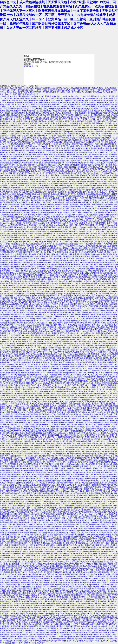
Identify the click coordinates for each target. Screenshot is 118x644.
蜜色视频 (19, 414)
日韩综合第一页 (97, 321)
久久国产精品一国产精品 (83, 541)
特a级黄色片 (29, 362)
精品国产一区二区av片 (88, 192)
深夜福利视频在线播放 (62, 391)
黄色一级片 (13, 333)
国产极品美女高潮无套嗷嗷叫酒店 (44, 416)
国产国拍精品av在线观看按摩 (10, 231)
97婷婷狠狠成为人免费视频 (31, 624)
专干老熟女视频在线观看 (62, 277)
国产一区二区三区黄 (96, 150)
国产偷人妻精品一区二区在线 (54, 335)
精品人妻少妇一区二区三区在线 (88, 614)
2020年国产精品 (112, 618)
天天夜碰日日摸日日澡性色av (91, 356)
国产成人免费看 (44, 531)
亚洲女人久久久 (55, 113)
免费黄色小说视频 (55, 256)
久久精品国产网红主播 (49, 558)
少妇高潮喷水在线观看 (48, 568)
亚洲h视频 (37, 273)
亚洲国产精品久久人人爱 (80, 294)
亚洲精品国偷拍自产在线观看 (47, 198)
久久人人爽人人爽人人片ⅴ (21, 105)
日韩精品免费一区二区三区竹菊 (72, 423)
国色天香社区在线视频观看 (26, 204)
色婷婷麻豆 (16, 215)
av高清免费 (38, 362)
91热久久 (33, 398)
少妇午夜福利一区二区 (92, 144)
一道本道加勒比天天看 (74, 612)
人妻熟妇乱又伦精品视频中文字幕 (88, 641)
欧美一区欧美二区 (45, 375)
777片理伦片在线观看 (21, 296)
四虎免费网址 (28, 132)
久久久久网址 (22, 612)
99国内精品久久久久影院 (65, 225)
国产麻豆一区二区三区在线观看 (56, 244)
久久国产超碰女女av (14, 260)
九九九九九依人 (103, 171)
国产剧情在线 (81, 231)
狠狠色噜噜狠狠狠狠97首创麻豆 (34, 279)
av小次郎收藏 (86, 504)
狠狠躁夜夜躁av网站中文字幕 (84, 219)
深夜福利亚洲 (57, 263)
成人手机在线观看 (33, 551)
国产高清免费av (11, 283)
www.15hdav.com (45, 371)
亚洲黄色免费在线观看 (105, 551)
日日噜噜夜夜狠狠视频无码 (12, 244)
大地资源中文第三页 (55, 248)
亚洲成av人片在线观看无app (44, 608)
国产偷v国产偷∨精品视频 (11, 537)
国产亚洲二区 (55, 635)
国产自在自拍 (32, 612)
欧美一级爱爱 (67, 420)
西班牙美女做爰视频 (50, 123)
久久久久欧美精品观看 (102, 558)
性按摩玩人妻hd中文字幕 (51, 583)
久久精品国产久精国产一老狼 (93, 578)
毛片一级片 (82, 287)
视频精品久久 (47, 260)
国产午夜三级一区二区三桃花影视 (28, 350)
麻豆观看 (18, 404)
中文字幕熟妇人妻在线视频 (63, 310)
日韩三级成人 (91, 574)
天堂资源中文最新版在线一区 (67, 136)
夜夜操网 (104, 221)
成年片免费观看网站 (76, 186)
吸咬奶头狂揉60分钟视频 (86, 148)
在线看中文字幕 (69, 339)
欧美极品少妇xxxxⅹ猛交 (45, 277)
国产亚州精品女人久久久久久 (28, 514)
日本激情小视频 (91, 310)
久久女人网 (108, 244)
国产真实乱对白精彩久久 (38, 475)
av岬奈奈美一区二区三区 (55, 506)
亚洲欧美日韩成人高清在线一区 (62, 117)
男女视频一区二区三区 (38, 373)
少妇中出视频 (107, 265)
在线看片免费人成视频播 (49, 134)
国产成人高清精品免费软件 (60, 341)
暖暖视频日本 (76, 431)
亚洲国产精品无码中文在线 (14, 497)
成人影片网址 (7, 242)
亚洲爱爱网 (4, 466)
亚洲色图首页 (43, 184)
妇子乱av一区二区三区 (80, 198)
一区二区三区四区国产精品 (68, 400)
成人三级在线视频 (106, 273)
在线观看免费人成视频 (32, 441)
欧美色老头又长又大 (32, 468)
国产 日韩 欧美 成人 (79, 306)
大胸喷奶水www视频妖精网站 (75, 506)
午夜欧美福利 (64, 637)
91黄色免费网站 (54, 105)
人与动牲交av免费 (102, 219)
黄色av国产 (37, 497)
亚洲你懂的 (44, 404)
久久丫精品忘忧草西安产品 (14, 200)
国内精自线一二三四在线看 (26, 198)
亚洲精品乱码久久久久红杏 (62, 495)
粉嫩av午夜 (91, 410)
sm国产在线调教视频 (97, 624)
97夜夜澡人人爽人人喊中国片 (39, 402)
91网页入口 (97, 514)
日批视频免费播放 (9, 414)
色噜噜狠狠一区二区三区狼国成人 (53, 580)
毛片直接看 (97, 541)
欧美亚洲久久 (67, 298)
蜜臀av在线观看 (57, 514)
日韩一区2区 (38, 233)
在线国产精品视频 (95, 487)
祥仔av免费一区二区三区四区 (22, 177)
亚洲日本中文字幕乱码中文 (82, 443)
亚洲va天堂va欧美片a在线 (101, 341)
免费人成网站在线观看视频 (27, 194)
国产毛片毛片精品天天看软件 (59, 308)
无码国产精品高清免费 (91, 495)
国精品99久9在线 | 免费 (39, 105)
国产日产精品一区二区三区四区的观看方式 (44, 466)
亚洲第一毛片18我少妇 (71, 227)
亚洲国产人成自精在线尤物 (12, 119)
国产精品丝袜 (14, 489)
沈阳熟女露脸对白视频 (53, 481)
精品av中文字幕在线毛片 (49, 637)
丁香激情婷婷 (58, 260)
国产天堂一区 (84, 447)
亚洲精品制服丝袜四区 (62, 383)
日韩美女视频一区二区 (67, 543)
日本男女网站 (106, 514)
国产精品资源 (70, 608)
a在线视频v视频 (51, 599)
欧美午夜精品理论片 (52, 221)
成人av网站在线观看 (80, 420)
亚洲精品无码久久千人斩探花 (107, 296)
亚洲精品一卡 (87, 466)
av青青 (11, 306)
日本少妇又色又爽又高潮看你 (41, 96)
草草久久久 (103, 495)
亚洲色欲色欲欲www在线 (46, 154)
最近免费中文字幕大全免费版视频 (72, 366)
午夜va (11, 610)
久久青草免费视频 (72, 580)
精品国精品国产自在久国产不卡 (45, 487)
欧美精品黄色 (96, 238)
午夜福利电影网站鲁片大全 (93, 437)
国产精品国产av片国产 (68, 427)
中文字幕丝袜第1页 (45, 595)
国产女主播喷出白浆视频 (97, 420)
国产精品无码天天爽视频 (12, 369)
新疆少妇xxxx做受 (75, 406)
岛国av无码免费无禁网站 (48, 213)
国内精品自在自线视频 (92, 439)
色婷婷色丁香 (82, 167)
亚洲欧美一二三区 (21, 356)
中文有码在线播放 (57, 578)
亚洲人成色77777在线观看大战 (21, 221)
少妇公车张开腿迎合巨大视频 (96, 583)
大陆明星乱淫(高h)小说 (44, 206)
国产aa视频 (7, 161)
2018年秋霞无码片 (17, 269)
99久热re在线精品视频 (79, 111)
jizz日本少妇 (50, 352)
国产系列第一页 (67, 100)
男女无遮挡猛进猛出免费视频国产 (98, 194)
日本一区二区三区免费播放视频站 (12, 506)
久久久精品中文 (95, 202)
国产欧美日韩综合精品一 (63, 348)
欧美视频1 (87, 408)
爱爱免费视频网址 (43, 635)
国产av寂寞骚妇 (56, 179)
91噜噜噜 (29, 385)
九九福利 (114, 206)
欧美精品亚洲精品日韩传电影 (54, 127)
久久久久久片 (58, 319)
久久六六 (20, 323)
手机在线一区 (81, 599)
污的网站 (16, 258)
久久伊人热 (94, 414)
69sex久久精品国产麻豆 (72, 304)
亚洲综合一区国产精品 (102, 383)
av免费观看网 (72, 433)
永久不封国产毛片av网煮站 (59, 302)
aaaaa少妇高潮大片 (14, 304)
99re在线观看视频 (15, 352)
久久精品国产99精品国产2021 (105, 333)
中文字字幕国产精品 (63, 154)
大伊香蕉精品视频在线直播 (65, 285)
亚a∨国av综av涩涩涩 (28, 258)
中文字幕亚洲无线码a (29, 290)
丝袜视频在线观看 (9, 502)
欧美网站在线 (58, 439)
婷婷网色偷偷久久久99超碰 (105, 402)
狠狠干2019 (19, 441)
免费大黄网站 (79, 233)
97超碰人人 (34, 148)
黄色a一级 (67, 111)
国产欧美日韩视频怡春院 (11, 267)
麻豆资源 (111, 610)
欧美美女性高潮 (87, 302)
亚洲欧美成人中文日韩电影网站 (48, 616)
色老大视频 (46, 526)
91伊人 (5, 510)
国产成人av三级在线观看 (38, 165)
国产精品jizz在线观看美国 (100, 337)
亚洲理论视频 (38, 163)
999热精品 (15, 460)
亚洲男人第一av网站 (46, 408)
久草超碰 (10, 132)
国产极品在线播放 (15, 479)
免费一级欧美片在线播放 (45, 605)
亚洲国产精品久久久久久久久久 (82, 383)
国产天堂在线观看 (55, 504)
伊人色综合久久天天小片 (30, 213)
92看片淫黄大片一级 (107, 614)
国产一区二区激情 (9, 198)
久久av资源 (54, 499)
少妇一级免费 (84, 150)
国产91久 (87, 277)
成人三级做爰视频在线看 (55, 364)
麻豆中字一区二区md (72, 317)
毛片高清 (52, 404)
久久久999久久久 (10, 423)
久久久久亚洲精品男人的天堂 (25, 587)
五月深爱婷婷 (51, 152)
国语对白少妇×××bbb (84, 514)
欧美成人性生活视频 (10, 526)
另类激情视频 (68, 188)
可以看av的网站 (98, 510)
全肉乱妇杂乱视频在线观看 (42, 610)
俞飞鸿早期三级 (68, 362)
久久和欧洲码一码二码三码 (32, 260)
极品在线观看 (86, 441)
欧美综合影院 (53, 379)
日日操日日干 (30, 508)
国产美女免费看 (60, 146)
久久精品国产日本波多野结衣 (27, 312)
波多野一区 (23, 402)
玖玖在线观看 (69, 535)
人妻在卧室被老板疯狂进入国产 (79, 215)
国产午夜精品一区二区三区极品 (91, 125)
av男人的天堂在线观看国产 (39, 125)
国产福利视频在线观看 (46, 612)
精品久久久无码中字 (84, 371)
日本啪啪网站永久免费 (40, 265)
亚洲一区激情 (77, 495)
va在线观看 (43, 148)
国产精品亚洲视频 (103, 175)
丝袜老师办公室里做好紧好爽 (92, 169)
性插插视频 (65, 603)
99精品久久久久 (13, 402)
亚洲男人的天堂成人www (95, 231)
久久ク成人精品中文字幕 (13, 429)
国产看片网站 (86, 431)
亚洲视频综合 (14, 371)
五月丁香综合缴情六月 (85, 433)
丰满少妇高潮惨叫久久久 (39, 308)
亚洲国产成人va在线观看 (59, 632)
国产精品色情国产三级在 (50, 539)
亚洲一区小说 (96, 371)
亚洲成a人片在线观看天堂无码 (24, 605)
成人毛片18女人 (14, 100)
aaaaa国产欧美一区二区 (71, 279)
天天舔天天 (82, 290)
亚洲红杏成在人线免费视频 (83, 298)
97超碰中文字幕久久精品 (103, 146)
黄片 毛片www (20, 181)
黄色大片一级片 (39, 364)
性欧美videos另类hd (68, 635)
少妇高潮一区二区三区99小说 (98, 400)
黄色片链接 (58, 227)
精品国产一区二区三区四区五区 (86, 425)
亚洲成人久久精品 (68, 369)
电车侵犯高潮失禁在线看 (80, 618)
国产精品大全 (39, 437)
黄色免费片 (66, 256)
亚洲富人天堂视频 (97, 314)
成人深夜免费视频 (44, 452)
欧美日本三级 (12, 236)
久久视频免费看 (6, 142)
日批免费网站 (96, 204)
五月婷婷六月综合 (69, 208)
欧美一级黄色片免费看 (87, 123)
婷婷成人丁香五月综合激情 (78, 526)
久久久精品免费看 (29, 431)
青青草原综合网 (94, 242)
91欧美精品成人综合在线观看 (21, 601)
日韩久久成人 (68, 275)
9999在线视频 (88, 572)
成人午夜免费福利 (28, 618)
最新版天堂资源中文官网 (70, 396)
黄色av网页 (41, 520)
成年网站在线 (84, 483)
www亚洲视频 (55, 331)
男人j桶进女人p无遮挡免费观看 (76, 132)
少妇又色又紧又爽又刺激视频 (85, 560)
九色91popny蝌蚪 (59, 138)
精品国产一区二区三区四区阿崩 (104, 443)
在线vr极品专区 (70, 614)
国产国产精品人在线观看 (76, 296)
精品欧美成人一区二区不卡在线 (52, 304)
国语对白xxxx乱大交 (40, 223)
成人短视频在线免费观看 (26, 250)
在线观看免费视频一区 (76, 181)
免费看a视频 (8, 504)
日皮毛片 (3, 439)
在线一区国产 (10, 585)
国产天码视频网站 (42, 113)
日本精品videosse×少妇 (21, 406)
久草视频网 (85, 624)
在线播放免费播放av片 (44, 236)
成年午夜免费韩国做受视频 (52, 420)
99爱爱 (113, 227)
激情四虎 (3, 260)
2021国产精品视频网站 (101, 358)
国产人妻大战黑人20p (29, 146)
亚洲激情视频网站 (109, 236)
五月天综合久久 (94, 416)
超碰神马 (25, 341)
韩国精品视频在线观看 (26, 396)
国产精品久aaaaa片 (41, 562)
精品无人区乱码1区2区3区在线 (84, 435)
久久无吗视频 (56, 100)
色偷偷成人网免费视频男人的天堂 (104, 140)
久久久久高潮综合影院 (63, 556)
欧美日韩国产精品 (26, 447)
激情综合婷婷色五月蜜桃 (62, 312)
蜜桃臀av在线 (90, 181)
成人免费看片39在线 (96, 477)
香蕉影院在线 (30, 113)
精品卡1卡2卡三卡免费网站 (105, 560)
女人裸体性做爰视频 (16, 398)
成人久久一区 (54, 406)
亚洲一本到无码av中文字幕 (82, 456)
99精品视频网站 (93, 271)
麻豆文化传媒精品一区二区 (104, 626)
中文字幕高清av (72, 287)
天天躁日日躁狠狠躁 (7, 620)
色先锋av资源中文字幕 (46, 146)
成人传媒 (51, 556)
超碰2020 (55, 435)
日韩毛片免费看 (26, 389)
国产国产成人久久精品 (108, 635)
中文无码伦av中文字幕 (11, 229)
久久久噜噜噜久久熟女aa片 (85, 269)
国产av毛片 (93, 107)
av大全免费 (61, 416)
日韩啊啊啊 (94, 184)
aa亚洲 (72, 350)
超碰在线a (85, 202)
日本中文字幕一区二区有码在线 (49, 460)
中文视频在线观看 (46, 287)
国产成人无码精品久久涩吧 (32, 639)
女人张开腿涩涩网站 (72, 192)
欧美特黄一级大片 (28, 443)
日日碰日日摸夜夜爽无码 (54, 323)
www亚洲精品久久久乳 (63, 292)
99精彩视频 (66, 294)
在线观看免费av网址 (13, 115)
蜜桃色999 (64, 107)
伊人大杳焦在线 (74, 558)
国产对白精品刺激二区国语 (84, 576)
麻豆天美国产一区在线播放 (56, 462)
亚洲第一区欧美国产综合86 (55, 520)
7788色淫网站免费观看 (102, 302)
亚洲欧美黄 (46, 254)
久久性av (79, 369)
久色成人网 (94, 294)
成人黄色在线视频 (55, 356)
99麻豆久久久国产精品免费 (10, 154)
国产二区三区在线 (10, 514)
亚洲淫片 (37, 591)
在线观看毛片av (79, 98)
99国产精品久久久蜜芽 (106, 213)
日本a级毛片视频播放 (99, 504)
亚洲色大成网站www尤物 (65, 491)
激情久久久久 (34, 150)
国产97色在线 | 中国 (97, 447)
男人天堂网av (5, 213)
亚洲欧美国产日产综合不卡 (96, 391)
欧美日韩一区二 (19, 298)
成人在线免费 (59, 493)
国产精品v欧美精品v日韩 (41, 472)
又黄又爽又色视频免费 (73, 140)
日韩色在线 (91, 593)
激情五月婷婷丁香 (67, 425)
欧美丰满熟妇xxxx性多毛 (75, 138)
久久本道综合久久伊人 (63, 562)
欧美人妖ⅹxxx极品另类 (98, 159)
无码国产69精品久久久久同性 (67, 252)
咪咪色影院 (43, 379)
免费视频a (48, 263)
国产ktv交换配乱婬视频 (28, 154)
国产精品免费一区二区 (70, 481)
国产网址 (105, 612)
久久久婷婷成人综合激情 (67, 601)
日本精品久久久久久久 (44, 618)
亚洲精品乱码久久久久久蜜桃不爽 (105, 157)
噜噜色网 (38, 526)
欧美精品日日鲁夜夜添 (65, 360)
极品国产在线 (24, 150)
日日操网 (31, 175)
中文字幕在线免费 (24, 169)
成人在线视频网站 (101, 240)
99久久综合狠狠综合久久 (55, 445)
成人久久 (80, 344)
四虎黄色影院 (84, 414)
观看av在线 (100, 123)
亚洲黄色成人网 (14, 447)
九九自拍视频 (83, 217)
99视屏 (76, 333)
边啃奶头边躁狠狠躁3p (33, 502)
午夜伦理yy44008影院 (74, 605)
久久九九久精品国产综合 (83, 179)
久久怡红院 (100, 119)
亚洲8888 (112, 173)
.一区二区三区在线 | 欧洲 (69, 290)
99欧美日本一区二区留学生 (12, 639)
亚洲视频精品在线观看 (30, 541)
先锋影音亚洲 (63, 186)
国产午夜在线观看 (15, 410)
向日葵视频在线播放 (60, 181)
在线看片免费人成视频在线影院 (34, 429)
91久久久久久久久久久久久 (40, 117)
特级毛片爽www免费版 (16, 468)
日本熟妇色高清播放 (82, 475)
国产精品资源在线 (111, 105)
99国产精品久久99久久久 (97, 323)
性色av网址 (96, 441)
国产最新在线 (95, 200)
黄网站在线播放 (13, 150)
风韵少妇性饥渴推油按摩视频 (61, 443)
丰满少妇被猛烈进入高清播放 (56, 630)
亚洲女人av (60, 196)
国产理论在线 (103, 414)
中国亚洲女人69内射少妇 (105, 537)
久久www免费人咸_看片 (59, 418)
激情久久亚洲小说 (74, 325)
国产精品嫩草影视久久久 (30, 231)
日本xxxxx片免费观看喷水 (43, 512)
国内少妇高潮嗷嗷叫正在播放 (99, 188)
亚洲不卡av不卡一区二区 (33, 144)
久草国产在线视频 (9, 171)
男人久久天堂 (35, 134)
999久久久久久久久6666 (100, 431)
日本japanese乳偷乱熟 (88, 227)
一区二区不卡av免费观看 (77, 229)
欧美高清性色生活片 (7, 570)
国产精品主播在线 (102, 464)
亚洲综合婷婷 (10, 377)
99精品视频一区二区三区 (11, 331)
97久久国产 (4, 398)
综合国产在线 (98, 298)
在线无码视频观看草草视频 (29, 445)
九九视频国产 (86, 238)
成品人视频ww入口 (29, 616)
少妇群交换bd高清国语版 (84, 115)
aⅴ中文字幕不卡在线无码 (53, 121)
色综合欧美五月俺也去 (42, 578)
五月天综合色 (57, 208)
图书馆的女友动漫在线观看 (10, 425)
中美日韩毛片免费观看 (22, 117)
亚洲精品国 (101, 217)
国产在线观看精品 (17, 543)
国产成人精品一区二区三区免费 (29, 558)
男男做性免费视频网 (55, 564)
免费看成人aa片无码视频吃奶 (47, 458)
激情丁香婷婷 (16, 391)
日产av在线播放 (72, 123)
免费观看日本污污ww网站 (49, 231)
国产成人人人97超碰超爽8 (9, 134)
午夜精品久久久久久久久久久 (39, 566)
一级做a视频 (30, 246)
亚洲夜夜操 (78, 360)
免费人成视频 (95, 595)
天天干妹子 (89, 146)
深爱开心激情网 (103, 566)
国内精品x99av (11, 250)
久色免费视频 (35, 406)
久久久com (13, 518)
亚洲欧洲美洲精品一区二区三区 (55, 433)
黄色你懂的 (6, 202)
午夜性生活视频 (87, 127)
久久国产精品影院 (93, 229)
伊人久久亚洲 (47, 639)
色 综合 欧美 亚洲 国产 (96, 111)
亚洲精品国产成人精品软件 (69, 549)
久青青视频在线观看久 (54, 381)
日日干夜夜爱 (92, 290)
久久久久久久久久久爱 (53, 271)
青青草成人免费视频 (42, 396)
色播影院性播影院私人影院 (85, 327)
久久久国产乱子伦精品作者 (12, 192)
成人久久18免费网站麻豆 (42, 385)
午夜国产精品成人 (94, 628)
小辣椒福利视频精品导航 (43, 529)
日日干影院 (43, 248)
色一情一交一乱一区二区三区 (41, 173)
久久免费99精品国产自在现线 (52, 622)
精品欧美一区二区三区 (99, 499)
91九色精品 (40, 204)
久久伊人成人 (90, 296)
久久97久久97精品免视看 (105, 450)
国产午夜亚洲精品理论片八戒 (81, 341)
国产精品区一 (6, 159)
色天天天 (14, 495)
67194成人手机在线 (82, 522)
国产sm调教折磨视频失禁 (18, 175)
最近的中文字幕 (75, 302)
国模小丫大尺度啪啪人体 (91, 248)
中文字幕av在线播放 (98, 539)
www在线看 (68, 364)
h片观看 (100, 352)
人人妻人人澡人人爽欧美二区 (97, 260)
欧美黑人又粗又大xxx (45, 439)
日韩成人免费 (79, 362)
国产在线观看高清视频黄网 (89, 549)
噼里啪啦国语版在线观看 (98, 493)
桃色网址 (52, 470)
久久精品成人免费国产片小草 (75, 410)
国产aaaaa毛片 (19, 227)
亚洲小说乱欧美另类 (83, 109)
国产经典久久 (23, 566)
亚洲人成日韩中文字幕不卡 (55, 576)
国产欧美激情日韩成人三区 (79, 184)
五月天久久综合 (46, 300)
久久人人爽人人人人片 (72, 319)
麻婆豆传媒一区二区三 (77, 265)
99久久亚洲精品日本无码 (18, 123)
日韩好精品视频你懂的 (102, 572)
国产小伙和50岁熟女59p (61, 157)
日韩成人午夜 (36, 167)
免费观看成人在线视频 (29, 450)
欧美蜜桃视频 (32, 553)
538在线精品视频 (30, 225)
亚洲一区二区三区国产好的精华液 (105, 179)
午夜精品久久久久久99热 (31, 304)
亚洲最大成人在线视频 (45, 620)
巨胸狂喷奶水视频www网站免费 (17, 111)
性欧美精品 (16, 549)
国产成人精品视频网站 (30, 244)
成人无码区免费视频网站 (86, 639)
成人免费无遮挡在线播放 (70, 96)
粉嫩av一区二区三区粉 (50, 186)
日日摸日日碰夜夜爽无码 (56, 475)
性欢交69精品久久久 (86, 333)
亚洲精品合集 (10, 277)
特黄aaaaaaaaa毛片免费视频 (45, 614)
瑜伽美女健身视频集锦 (25, 256)
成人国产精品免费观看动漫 (23, 98)
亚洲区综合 (18, 132)
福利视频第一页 (79, 310)
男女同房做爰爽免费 (75, 163)
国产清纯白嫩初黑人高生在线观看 (16, 475)
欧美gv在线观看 (79, 223)
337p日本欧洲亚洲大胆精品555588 (26, 483)
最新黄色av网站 (70, 177)
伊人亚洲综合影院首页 (30, 360)
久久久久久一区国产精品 (50, 549)
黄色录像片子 (41, 152)
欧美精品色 (114, 171)
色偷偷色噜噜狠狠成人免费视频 (76, 165)
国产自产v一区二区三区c (9, 556)
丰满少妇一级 (102, 531)
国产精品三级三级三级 (21, 173)
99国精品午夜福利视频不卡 (52, 570)
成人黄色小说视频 (26, 233)
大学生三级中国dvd (68, 109)
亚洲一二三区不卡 (66, 435)
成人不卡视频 (85, 429)
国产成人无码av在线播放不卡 (18, 339)
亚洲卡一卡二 (81, 331)
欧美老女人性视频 (102, 148)
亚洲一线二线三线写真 (92, 344)
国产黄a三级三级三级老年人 (54, 447)
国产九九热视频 (107, 381)
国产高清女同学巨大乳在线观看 (32, 121)
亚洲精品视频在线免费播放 (26, 252)
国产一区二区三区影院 (8, 464)
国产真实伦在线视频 (28, 206)
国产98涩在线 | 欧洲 (75, 437)
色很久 (8, 470)
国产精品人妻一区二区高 (26, 283)
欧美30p (31, 437)
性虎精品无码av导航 (66, 468)
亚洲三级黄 (62, 123)
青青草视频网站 (81, 121)
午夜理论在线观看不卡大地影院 (74, 260)
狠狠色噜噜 (70, 576)
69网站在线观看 (93, 587)
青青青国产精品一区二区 (23, 300)
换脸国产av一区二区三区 (24, 456)
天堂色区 (109, 389)
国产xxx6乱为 (13, 510)
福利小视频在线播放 (76, 632)
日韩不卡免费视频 (97, 304)
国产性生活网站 (96, 117)
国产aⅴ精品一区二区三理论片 (102, 325)
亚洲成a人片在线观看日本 (45, 431)
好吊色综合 (96, 308)
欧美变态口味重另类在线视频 (60, 389)
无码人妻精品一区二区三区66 (36, 321)
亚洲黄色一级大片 (90, 591)
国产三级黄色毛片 (95, 470)
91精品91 (24, 215)
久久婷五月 (28, 497)
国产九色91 (111, 377)
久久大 (8, 184)
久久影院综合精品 (106, 506)
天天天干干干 (39, 130)
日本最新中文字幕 (51, 400)
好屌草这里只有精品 (80, 524)
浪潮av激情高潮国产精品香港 (54, 192)
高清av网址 (97, 620)
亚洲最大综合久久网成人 (59, 393)
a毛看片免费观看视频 (12, 217)
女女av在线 (27, 630)
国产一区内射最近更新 (32, 543)
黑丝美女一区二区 (22, 377)
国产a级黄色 (9, 574)
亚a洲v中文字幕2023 (57, 591)
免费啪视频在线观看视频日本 (57, 190)
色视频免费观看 (99, 127)
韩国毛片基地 (74, 211)
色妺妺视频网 (77, 620)
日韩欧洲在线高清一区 (25, 578)
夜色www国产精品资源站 (93, 186)
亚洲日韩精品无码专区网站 (80, 595)
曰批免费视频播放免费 (89, 319)
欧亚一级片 (30, 317)
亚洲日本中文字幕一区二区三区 (54, 327)
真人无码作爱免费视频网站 (46, 545)
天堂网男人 (50, 240)
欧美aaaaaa (109, 225)
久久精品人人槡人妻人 (8, 107)
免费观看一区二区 (90, 206)
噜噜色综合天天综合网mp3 (67, 551)
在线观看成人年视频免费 (30, 369)
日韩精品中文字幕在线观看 (18, 466)
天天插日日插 (80, 339)
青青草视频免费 (17, 161)
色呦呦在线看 (39, 238)
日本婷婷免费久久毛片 (96, 167)
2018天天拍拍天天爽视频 (56, 597)
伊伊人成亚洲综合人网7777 (30, 217)
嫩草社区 (112, 271)
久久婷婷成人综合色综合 (33, 200)
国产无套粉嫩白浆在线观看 (12, 641)
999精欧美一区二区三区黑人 (40, 427)
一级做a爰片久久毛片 (28, 138)
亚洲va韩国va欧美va (25, 593)
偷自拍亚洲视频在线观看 (16, 321)
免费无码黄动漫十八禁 (8, 408)
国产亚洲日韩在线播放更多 (43, 522)
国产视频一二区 (85, 597)
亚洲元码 (30, 306)
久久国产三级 (111, 391)
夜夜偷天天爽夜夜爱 (22, 211)
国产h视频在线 (26, 472)
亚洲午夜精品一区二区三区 (82, 472)
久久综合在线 (80, 635)
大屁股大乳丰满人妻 (33, 298)
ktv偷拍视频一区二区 (66, 379)
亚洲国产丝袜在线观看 (93, 138)
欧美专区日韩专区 (70, 610)
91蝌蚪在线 (111, 134)
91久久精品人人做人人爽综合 (14, 385)
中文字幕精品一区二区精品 (42, 603)
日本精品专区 (90, 464)
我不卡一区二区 (15, 624)
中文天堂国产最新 (52, 429)
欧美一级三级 (28, 103)
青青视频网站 (87, 620)
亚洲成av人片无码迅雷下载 (96, 599)
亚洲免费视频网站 (9, 314)
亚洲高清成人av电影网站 (14, 103)
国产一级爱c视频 (75, 518)
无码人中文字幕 (36, 420)
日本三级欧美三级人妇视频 (72, 377)
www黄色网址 (81, 177)
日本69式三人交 (84, 499)
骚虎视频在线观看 (91, 283)
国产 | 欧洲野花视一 (33, 181)
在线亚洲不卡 (10, 458)
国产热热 (32, 215)
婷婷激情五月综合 (20, 603)
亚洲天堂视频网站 (38, 630)
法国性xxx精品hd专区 (22, 109)
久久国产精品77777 (35, 123)
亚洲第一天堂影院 (17, 179)
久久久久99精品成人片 (48, 346)
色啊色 (76, 275)
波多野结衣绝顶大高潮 (61, 350)
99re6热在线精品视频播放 (69, 125)
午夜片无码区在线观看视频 (103, 360)
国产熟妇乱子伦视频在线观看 (54, 479)
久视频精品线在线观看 (50, 502)
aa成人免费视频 (39, 481)
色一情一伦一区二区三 (97, 300)
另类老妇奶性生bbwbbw (91, 605)
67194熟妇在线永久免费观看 (69, 337)
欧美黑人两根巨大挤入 (74, 512)
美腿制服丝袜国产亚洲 (54, 524)
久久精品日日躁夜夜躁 (106, 601)
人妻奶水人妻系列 (73, 354)
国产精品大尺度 (36, 109)
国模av (55, 441)
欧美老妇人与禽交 (26, 481)
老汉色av (40, 138)
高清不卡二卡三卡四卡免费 (52, 362)
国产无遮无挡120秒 (54, 641)
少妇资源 (27, 387)
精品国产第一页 (13, 583)
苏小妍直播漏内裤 (10, 572)
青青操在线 (94, 348)
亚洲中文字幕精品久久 (47, 541)
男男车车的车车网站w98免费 (52, 454)
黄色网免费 (28, 493)
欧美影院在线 (88, 254)
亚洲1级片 (72, 371)
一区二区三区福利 (22, 165)
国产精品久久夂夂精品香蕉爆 (51, 298)
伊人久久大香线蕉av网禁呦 (44, 383)
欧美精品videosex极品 (108, 229)
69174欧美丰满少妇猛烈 (53, 294)
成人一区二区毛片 (107, 628)
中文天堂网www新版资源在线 (22, 393)
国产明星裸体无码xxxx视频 (46, 516)
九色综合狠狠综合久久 (103, 269)
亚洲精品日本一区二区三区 (94, 225)
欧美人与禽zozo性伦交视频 (85, 450)
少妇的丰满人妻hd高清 (37, 381)
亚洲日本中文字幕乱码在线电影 (56, 204)
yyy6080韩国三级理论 (86, 460)
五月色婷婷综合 (69, 300)
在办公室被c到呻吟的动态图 (59, 184)
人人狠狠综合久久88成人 (84, 373)
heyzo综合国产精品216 (71, 622)
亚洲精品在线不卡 (92, 98)
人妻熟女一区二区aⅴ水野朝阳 (51, 369)
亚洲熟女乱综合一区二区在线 (56, 296)
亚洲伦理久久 (39, 456)
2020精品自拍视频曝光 (92, 423)
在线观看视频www (49, 196)
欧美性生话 (89, 556)
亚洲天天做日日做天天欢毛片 (19, 148)
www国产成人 (102, 516)
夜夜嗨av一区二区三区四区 (10, 206)
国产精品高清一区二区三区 (78, 107)
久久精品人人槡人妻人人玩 (79, 533)
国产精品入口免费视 (60, 206)
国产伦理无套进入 (85, 404)
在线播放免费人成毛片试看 (84, 570)
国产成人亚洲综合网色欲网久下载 (78, 130)
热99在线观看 (28, 591)
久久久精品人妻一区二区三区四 (88, 427)
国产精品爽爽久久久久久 (42, 333)
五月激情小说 (106, 281)
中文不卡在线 (73, 483)
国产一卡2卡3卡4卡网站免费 (82, 312)
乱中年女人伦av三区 (41, 256)
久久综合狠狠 (57, 267)
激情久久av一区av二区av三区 (44, 589)
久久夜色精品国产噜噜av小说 (88, 263)
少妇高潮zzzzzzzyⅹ (52, 238)
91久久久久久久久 (17, 362)
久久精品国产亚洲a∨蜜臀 (11, 146)
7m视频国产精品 (42, 470)
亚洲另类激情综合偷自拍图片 (79, 314)
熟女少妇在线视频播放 (32, 622)
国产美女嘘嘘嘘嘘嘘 (33, 539)
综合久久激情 (26, 219)
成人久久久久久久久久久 (78, 628)
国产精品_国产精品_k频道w (68, 281)
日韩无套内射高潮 (83, 489)
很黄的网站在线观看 (16, 144)
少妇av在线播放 (68, 179)
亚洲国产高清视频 (55, 377)
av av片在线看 (12, 614)
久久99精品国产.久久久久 (32, 570)
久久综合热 (19, 524)
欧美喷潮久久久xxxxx (80, 470)
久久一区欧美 (30, 545)
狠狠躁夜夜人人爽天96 (56, 165)
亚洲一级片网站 (47, 219)
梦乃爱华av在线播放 (37, 296)
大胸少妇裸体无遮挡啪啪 (21, 96)
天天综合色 (113, 553)
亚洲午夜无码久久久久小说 (44, 175)
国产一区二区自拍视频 (41, 389)
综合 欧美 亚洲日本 (19, 285)
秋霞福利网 (25, 462)
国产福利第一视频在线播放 (47, 553)
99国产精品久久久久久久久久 (89, 221)
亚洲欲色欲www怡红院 (8, 194)
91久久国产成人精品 (22, 186)
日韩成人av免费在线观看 (51, 109)
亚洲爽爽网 (46, 100)
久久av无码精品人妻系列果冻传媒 (103, 445)
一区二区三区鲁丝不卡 (74, 335)
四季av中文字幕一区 (103, 410)
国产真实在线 (80, 285)
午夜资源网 (10, 441)
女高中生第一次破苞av (69, 547)
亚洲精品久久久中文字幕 (13, 431)
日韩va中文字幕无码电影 (105, 327)
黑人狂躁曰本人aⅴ (81, 379)
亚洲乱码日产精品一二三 (44, 215)
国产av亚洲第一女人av (20, 381)
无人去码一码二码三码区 (49, 468)
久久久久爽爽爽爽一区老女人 (58, 518)
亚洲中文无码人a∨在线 (64, 161)
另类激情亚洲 (27, 223)
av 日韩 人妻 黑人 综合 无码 (23, 325)
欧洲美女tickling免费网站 (64, 98)
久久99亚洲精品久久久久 (89, 211)
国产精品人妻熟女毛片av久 (31, 547)
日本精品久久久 (6, 96)
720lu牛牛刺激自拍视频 (63, 456)
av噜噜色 (56, 639)
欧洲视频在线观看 (47, 348)
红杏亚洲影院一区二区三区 (61, 452)
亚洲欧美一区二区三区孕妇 (108, 258)
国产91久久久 (79, 616)
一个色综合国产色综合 (70, 531)
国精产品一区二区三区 (103, 593)
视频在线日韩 (39, 400)
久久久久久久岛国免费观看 (56, 593)
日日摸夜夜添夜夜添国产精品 (27, 107)
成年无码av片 (15, 560)
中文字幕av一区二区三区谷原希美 (100, 385)
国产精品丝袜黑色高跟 (109, 287)
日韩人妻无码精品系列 (97, 198)
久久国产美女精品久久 (106, 317)
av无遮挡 (77, 624)
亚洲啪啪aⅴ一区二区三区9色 (73, 144)
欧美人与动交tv (78, 545)
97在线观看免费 (9, 643)
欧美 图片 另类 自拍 (35, 499)
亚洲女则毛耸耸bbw (45, 312)
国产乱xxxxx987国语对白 (32, 454)
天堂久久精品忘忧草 (19, 142)
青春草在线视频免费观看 (88, 398)
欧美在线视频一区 (59, 287)
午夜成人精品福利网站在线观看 (84, 175)
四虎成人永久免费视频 (101, 553)
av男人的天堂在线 (47, 391)
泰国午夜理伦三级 (102, 639)
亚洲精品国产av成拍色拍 (89, 485)
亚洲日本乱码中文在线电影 (64, 115)
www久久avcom (47, 181)
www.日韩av (64, 314)
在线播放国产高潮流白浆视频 (43, 493)
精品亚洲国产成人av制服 (100, 256)
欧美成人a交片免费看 (88, 354)
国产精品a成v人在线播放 (28, 595)
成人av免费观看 (16, 223)
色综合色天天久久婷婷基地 (76, 593)
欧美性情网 (33, 452)
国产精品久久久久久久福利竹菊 (69, 346)
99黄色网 (108, 535)
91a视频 (9, 308)
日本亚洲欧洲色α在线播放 (33, 433)
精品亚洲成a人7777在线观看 (84, 240)
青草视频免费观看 (65, 358)
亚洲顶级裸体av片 (80, 364)
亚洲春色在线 (58, 610)
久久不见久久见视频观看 (30, 491)
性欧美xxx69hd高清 (28, 267)
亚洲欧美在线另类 (17, 626)
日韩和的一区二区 (106, 587)
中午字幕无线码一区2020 (21, 379)
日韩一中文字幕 (28, 410)
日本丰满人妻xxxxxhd (50, 306)
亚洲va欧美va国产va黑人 (75, 146)
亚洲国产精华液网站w (19, 184)
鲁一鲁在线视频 (68, 570)
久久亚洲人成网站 (18, 576)
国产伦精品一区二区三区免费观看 (62, 119)
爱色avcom (79, 244)
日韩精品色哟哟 (55, 396)
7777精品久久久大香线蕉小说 (35, 524)
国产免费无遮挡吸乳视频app (106, 462)
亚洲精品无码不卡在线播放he (81, 510)
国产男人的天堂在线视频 (100, 458)
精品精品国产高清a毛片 (74, 591)
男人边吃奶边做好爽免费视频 (13, 383)
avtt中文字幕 (29, 179)
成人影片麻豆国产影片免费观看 (83, 402)
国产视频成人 (86, 325)
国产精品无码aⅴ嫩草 (78, 589)
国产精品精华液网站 (51, 163)
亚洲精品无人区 (46, 441)
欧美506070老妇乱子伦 (65, 560)
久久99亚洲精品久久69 (41, 632)
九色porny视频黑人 (40, 641)
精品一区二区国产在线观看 (12, 337)
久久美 (42, 244)
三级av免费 (20, 585)
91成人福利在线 (99, 556)
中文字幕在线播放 (70, 167)
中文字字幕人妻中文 (23, 314)
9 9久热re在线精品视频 (105, 310)
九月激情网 (113, 464)
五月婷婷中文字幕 (99, 603)
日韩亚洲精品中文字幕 (14, 580)
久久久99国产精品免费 (107, 98)
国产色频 (6, 624)
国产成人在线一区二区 (106, 96)
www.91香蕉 (88, 612)
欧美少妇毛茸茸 (98, 105)
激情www (15, 159)
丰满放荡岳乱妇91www (68, 387)
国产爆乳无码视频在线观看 (67, 568)
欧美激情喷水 (38, 447)
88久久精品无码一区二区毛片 (70, 238)
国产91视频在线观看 (103, 329)
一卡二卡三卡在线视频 (100, 466)
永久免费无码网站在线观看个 (22, 163)
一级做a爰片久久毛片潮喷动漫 (47, 508)
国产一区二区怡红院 (83, 350)
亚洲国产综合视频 (91, 233)
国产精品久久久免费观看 (69, 221)
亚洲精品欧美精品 (71, 173)
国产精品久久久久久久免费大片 (14, 127)
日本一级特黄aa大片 (78, 157)
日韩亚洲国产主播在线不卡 (93, 244)
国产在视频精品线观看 (73, 196)
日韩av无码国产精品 (107, 549)
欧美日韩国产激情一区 (82, 502)
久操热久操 (97, 612)
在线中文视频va (43, 302)
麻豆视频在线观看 (104, 206)
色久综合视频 (49, 456)
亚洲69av (72, 373)
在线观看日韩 (22, 499)
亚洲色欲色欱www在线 (70, 113)
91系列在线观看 (60, 605)
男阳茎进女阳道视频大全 (95, 177)
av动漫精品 (54, 283)
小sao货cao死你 (95, 580)
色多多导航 (41, 506)
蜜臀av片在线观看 (72, 597)
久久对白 (9, 406)
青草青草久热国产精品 (100, 292)
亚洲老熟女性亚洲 (108, 580)
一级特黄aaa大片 (58, 132)
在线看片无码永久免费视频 (60, 510)
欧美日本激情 (10, 632)
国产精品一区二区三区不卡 (30, 549)
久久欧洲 (108, 231)
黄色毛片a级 (7, 285)
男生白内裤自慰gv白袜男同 (17, 553)
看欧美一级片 (57, 375)
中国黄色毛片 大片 (89, 406)
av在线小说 (10, 300)
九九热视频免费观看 (68, 331)
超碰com (74, 154)
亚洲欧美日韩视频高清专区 (77, 134)
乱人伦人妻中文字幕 (64, 152)
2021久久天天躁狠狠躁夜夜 (14, 225)
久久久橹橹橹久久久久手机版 (98, 154)
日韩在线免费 (106, 595)
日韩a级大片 (86, 140)
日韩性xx (90, 173)
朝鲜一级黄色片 (85, 281)
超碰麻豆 (101, 398)
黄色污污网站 (62, 558)
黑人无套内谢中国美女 (71, 273)
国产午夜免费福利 (92, 635)
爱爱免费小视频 (65, 539)
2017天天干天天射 (90, 479)
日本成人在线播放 (37, 263)
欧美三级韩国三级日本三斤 (30, 637)
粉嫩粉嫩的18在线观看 (109, 605)
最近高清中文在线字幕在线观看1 (75, 323)
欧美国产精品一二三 (62, 589)
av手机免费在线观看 (58, 414)
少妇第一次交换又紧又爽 (63, 175)
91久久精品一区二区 (68, 497)
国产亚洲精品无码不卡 (8, 512)
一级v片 (33, 516)
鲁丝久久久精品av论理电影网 (52, 273)
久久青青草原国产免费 (109, 423)
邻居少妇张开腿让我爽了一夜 (49, 366)
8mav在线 (6, 223)
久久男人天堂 (45, 217)
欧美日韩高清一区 (65, 306)
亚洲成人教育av (87, 454)
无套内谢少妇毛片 (14, 138)
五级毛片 (40, 194)
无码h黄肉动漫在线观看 (97, 379)
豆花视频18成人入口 (85, 412)
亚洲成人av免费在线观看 (48, 360)
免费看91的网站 (54, 547)
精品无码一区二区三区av (45, 587)
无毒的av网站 (93, 317)
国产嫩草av (96, 404)
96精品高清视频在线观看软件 (58, 533)
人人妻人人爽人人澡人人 (96, 375)
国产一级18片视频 (107, 543)
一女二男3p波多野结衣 (74, 462)
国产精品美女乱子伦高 (26, 526)
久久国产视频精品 (104, 233)
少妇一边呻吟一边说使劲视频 (67, 516)
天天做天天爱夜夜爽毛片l (68, 148)
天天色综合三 (79, 225)
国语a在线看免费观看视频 (36, 142)
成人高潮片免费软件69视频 (42, 495)
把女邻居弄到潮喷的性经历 (59, 585)
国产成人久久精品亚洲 (24, 157)
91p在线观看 (13, 529)
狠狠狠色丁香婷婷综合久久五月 (104, 491)
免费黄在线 (93, 483)
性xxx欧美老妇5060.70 (17, 246)
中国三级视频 (15, 531)
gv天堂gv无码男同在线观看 (97, 610)
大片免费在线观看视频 (90, 196)
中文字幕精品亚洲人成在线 (103, 564)
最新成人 (106, 433)
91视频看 (110, 362)
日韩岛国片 (31, 152)
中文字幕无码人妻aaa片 (72, 454)
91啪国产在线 (86, 256)
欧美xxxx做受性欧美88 (92, 381)
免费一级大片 (87, 308)
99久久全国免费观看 (47, 275)
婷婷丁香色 (46, 624)
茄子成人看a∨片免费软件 (107, 483)
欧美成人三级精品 (11, 635)
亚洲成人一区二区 (109, 369)
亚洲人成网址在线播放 (38, 462)
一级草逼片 (43, 489)
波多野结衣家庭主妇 (7, 181)
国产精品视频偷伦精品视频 (62, 236)
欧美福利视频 (87, 358)
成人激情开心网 (36, 423)
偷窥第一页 (79, 283)
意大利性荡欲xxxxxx (81, 508)
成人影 (14, 599)
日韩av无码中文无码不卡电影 (47, 344)
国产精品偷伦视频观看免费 (10, 208)
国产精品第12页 (89, 462)
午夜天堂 (10, 587)
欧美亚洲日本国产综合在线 (81, 539)
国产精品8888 (85, 458)
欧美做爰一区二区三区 (69, 460)
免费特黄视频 (109, 167)
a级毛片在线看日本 (24, 495)
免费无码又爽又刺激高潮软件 (48, 290)
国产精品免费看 (11, 396)
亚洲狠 (19, 408)
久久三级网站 (71, 487)
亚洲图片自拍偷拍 (9, 204)
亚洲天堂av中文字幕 (109, 620)
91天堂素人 (90, 339)
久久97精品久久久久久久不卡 (16, 152)
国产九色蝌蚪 (94, 279)
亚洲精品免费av (100, 568)
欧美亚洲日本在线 (56, 566)
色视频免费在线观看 (60, 572)
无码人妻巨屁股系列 (13, 491)
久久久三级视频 (32, 242)
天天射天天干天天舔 (26, 400)
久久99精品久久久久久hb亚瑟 (76, 587)
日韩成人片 (28, 269)
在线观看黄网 (63, 250)
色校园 (89, 121)
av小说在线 (27, 414)
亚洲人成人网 (7, 258)
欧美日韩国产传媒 (110, 437)
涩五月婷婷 (63, 134)
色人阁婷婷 (25, 427)
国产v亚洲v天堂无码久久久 (91, 250)
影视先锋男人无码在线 (12, 472)
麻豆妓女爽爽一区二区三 (54, 177)
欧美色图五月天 (102, 192)
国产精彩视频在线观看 (8, 608)
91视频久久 (63, 477)
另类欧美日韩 (97, 312)
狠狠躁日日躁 (31, 136)
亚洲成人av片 (27, 641)
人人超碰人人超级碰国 (94, 331)
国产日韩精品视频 (53, 142)
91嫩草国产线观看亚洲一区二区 (71, 254)
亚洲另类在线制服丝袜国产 (30, 560)
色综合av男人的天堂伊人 (46, 225)
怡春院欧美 (64, 406)
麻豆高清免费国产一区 (56, 169)
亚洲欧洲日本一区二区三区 (20, 188)
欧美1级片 (19, 570)
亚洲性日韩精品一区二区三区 (105, 576)
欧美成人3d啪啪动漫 (106, 485)
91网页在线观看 (48, 227)
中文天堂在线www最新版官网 (67, 404)
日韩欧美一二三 (39, 177)
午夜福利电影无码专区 (109, 373)
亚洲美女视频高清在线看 (16, 113)
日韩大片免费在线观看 (97, 618)
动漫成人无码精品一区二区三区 (20, 485)
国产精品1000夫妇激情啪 (80, 200)
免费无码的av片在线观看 (43, 132)
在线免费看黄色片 (18, 240)
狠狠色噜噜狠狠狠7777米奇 (69, 429)
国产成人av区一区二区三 (21, 516)
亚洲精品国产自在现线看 (50, 387)
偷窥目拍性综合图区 (105, 319)
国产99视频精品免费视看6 (87, 547)
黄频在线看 (92, 524)
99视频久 (7, 105)
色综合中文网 (103, 348)
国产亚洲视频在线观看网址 (28, 533)
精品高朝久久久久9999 (41, 393)
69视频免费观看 (84, 204)
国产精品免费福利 (81, 416)
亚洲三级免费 (27, 119)
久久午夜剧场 (10, 350)
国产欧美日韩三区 (97, 350)
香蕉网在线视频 (111, 119)
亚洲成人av (84, 279)
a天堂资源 (44, 150)
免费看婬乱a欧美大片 (54, 279)
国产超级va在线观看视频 (18, 287)
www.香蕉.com (60, 587)
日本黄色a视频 (58, 300)
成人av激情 (42, 597)
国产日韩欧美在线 (59, 512)
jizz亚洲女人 (94, 475)
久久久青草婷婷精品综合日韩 (73, 381)
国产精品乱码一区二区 (97, 389)
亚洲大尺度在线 (42, 136)
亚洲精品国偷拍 (106, 254)
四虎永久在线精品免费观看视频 (69, 321)
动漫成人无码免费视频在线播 (69, 458)
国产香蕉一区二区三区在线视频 (40, 111)
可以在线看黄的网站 (57, 140)
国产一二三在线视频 (26, 529)
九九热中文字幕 (31, 506)
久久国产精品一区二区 (105, 591)
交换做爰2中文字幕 (67, 616)
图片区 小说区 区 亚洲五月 (92, 369)
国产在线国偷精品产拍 (15, 493)
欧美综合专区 (38, 327)
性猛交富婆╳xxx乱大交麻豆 (93, 512)
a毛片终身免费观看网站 (59, 526)
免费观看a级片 (53, 628)
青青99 (108, 177)
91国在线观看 (68, 524)
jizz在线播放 (103, 211)
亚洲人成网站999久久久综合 (78, 477)
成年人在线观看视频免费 (87, 252)
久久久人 (22, 556)
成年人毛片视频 (60, 612)
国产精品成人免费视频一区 (25, 319)
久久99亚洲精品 (23, 373)
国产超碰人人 (82, 271)
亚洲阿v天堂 (21, 136)
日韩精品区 (11, 252)
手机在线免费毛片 (82, 493)
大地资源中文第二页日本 (62, 620)
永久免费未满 (80, 329)
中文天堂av (21, 508)
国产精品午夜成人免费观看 (10, 248)
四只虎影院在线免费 (13, 450)
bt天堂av (6, 123)
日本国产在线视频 (82, 159)
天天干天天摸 (20, 539)
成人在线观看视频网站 (18, 190)
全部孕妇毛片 (84, 580)
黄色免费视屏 (108, 186)
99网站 (68, 171)
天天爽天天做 (14, 130)
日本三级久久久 (105, 427)
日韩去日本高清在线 (107, 263)
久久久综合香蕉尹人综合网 (68, 217)
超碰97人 (59, 275)
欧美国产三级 (36, 219)
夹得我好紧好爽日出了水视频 (13, 433)
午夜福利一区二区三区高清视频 (87, 497)
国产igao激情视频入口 (95, 585)
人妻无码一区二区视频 (43, 267)
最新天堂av (48, 138)
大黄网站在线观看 (31, 597)
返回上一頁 (34, 66)
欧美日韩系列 (29, 383)
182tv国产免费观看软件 (49, 358)
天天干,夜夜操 (57, 537)
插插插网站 (82, 173)
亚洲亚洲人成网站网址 (48, 412)
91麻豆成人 (96, 472)
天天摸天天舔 (77, 358)
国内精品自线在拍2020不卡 (10, 637)
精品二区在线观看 (42, 283)
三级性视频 (97, 121)
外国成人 (37, 300)
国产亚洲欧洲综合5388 (105, 208)
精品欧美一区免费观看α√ (29, 248)
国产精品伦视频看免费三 (44, 319)
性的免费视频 (54, 269)
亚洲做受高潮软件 (82, 300)
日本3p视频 (42, 450)
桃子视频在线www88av (95, 161)
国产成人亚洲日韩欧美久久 (63, 233)
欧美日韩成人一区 (80, 161)
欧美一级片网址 (35, 186)
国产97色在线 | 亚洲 (108, 204)
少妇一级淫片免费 (6, 296)
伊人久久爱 (85, 304)
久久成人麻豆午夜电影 (48, 483)
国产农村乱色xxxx (61, 325)
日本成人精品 (96, 281)
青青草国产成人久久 (7, 524)
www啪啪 (91, 132)
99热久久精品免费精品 (29, 115)
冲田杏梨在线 (87, 468)
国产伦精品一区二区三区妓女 (22, 562)
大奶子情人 (51, 285)
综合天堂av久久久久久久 (31, 404)
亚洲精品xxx (76, 256)
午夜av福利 (20, 502)
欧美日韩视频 (110, 398)
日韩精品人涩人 (91, 171)
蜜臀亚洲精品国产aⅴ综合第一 (19, 263)
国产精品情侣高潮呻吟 (99, 408)
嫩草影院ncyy (85, 445)
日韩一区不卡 (24, 371)
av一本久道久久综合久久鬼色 (18, 140)
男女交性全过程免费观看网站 (96, 223)
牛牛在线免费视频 (14, 439)
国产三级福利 (12, 302)
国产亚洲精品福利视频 (99, 277)
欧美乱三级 (70, 475)
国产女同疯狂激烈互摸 (56, 202)
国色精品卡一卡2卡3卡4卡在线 (30, 254)
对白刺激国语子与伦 (18, 335)
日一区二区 (63, 163)
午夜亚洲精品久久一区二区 (105, 435)
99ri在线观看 (77, 553)
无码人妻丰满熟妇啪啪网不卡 (71, 466)
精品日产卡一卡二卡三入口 (52, 144)
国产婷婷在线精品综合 (73, 169)
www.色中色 (56, 603)
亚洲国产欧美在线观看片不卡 (64, 329)
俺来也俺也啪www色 (107, 520)
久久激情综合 (68, 223)
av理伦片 (43, 445)
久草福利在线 (70, 493)
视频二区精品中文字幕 (54, 626)
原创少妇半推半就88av (88, 352)
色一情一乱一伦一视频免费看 (98, 529)
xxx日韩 (63, 639)
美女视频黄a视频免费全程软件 (62, 624)
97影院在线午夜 (79, 583)
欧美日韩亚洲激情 (108, 589)
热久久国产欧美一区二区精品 (44, 98)
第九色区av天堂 (82, 487)
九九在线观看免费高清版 (83, 491)
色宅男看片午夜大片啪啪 (109, 396)
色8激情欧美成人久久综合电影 (104, 115)
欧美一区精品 (101, 354)
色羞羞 (47, 314)
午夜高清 (84, 317)
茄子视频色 (42, 533)
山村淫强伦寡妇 (34, 358)
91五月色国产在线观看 (105, 547)
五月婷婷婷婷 (5, 622)
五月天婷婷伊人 (78, 277)
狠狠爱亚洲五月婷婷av (67, 231)
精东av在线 (34, 211)
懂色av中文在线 (110, 161)
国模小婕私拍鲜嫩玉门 (66, 283)
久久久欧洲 (82, 154)
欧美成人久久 (99, 339)
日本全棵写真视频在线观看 (97, 134)
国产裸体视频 (88, 163)
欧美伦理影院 (58, 535)
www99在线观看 (10, 310)
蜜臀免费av (104, 271)
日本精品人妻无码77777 (105, 252)
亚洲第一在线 (51, 252)
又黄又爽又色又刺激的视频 (89, 520)
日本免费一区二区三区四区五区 (40, 159)
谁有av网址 (45, 179)
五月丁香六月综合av (81, 188)
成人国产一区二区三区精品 (77, 529)
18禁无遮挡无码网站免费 (30, 275)
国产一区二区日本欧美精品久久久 (101, 533)
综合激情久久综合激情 (46, 115)
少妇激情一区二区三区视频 (82, 292)
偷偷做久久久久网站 (78, 391)
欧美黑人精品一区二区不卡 (41, 171)
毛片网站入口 (111, 599)
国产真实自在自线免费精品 (55, 410)
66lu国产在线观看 (6, 173)
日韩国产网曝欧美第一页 (107, 294)
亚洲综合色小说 (11, 593)
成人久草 (6, 489)
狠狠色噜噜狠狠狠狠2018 (71, 537)
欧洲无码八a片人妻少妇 (34, 127)
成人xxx (51, 562)
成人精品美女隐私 (103, 227)
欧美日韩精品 (76, 452)
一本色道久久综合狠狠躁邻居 (26, 620)
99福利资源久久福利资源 (88, 275)
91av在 (35, 601)
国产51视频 (92, 217)
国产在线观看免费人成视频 (48, 601)
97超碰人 (101, 283)
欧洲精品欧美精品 (110, 522)
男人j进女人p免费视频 (25, 464)
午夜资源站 (104, 173)
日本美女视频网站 (87, 346)
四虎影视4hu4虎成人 (25, 333)
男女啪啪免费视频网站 (47, 491)
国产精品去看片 (8, 109)
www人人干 (74, 603)
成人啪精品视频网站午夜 (46, 292)
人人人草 (97, 373)
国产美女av (55, 314)
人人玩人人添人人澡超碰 (87, 516)
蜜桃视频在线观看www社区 (38, 356)
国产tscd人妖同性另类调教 (27, 302)
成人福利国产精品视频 (41, 119)
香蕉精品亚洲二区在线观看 (95, 285)
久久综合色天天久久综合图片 (34, 271)
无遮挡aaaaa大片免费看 (34, 477)
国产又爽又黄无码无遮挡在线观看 (102, 130)
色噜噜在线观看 (110, 314)
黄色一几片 (60, 614)
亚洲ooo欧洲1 (82, 610)
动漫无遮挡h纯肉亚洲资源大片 (83, 152)
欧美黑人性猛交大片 (11, 400)
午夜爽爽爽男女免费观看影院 (98, 306)
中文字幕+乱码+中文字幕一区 (16, 437)
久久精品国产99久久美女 (61, 618)
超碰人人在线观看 (101, 460)
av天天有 (94, 258)
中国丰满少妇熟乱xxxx (48, 551)
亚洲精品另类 (97, 456)
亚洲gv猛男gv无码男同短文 (89, 273)
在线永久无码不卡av (51, 477)
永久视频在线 (52, 321)
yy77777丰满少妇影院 (13, 443)
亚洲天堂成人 (86, 321)
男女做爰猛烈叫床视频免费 (18, 452)
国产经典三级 (15, 238)
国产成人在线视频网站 (29, 439)
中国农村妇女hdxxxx (67, 269)
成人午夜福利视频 (58, 130)
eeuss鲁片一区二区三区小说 (39, 140)
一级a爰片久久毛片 (38, 643)
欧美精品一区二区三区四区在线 (74, 267)
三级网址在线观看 (96, 522)
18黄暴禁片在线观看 (66, 502)
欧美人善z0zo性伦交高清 (93, 632)
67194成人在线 (66, 105)
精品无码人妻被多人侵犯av (101, 215)
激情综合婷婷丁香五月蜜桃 (26, 277)
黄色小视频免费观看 (30, 375)
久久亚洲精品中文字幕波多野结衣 (75, 375)
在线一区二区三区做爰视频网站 (69, 441)
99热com (46, 331)
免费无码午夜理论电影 (109, 344)
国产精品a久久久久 (104, 290)
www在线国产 (84, 481)
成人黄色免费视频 (107, 416)
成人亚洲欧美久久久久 (90, 518)
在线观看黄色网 (67, 583)
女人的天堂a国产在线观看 (66, 599)
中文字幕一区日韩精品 (81, 348)
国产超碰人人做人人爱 (12, 427)
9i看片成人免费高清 (75, 572)
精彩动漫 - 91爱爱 (13, 233)
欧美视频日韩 (59, 408)
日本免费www (39, 410)
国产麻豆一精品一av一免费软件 (39, 418)
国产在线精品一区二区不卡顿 (105, 152)
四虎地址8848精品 (86, 558)
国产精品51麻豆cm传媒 (22, 167)
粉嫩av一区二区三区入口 (31, 391)
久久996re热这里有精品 (21, 420)
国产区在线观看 (53, 489)
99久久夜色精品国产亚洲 (74, 408)
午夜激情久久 (111, 267)
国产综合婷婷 (85, 337)
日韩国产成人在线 (9, 564)
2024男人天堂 (26, 537)
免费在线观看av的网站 (80, 142)
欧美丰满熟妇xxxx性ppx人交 (92, 335)
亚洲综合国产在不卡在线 (41, 414)
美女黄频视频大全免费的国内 (14, 477)
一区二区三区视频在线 (67, 489)
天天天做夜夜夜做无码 (23, 574)
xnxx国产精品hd (36, 188)
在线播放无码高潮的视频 (48, 211)
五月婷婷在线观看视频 (25, 608)
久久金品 (18, 616)
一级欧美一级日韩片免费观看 (102, 418)
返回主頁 (27, 66)
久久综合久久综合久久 (25, 512)
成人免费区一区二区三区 (24, 364)
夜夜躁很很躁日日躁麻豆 (62, 200)
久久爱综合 (62, 354)
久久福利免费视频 (58, 317)
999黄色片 (11, 165)
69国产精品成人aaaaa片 (26, 236)
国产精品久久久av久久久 (22, 265)
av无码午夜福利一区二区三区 (30, 348)
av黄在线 (86, 377)
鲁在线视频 (67, 566)
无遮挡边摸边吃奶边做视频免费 (30, 510)
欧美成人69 (56, 96)
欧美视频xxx (90, 329)
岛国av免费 (55, 254)
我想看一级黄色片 (19, 242)
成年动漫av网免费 (101, 346)
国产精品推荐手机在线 (17, 545)
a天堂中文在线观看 (78, 171)
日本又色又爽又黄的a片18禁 (103, 454)
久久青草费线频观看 (26, 130)
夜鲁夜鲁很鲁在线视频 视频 (42, 485)
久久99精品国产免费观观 (11, 547)
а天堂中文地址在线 (25, 327)
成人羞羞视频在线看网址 (88, 531)
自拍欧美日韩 (15, 213)
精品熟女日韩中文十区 (10, 481)
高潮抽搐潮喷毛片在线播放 (36, 285)
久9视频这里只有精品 (26, 614)
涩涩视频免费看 (94, 100)
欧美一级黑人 (100, 181)
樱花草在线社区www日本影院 (49, 107)
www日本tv (4, 175)
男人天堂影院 (54, 125)
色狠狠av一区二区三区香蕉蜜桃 (11, 375)
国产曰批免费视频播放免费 (87, 551)
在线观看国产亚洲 (82, 103)
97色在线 (51, 150)
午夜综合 (48, 130)
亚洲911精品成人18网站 (29, 531)
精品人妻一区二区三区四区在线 (90, 136)
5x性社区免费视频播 (10, 412)
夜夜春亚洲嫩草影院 (93, 637)
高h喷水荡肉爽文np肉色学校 (10, 121)
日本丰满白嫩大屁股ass (93, 236)
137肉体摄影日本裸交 (25, 589)
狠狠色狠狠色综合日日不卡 (58, 229)
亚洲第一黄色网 (58, 173)
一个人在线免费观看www (88, 96)
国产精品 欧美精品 (58, 171)
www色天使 (107, 331)
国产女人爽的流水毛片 (59, 371)
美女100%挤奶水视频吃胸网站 (28, 412)
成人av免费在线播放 (81, 100)
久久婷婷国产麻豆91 (55, 223)
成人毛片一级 (59, 608)
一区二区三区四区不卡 (94, 265)
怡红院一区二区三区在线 (65, 541)
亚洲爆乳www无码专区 (23, 346)
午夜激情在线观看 (92, 393)
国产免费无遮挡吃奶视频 (44, 310)
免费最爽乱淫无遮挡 (50, 354)
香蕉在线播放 (11, 323)
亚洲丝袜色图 (37, 537)
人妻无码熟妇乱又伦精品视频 (26, 344)
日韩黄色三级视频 (38, 574)
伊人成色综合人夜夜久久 (79, 385)
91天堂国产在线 (68, 121)
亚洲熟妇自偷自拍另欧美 (50, 543)
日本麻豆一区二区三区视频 (42, 435)
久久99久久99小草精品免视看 (31, 331)
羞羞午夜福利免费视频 (77, 393)
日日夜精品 (18, 279)
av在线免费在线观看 (41, 103)
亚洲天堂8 (59, 188)
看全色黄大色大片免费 (42, 317)
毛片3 (103, 641)
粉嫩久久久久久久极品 (89, 566)
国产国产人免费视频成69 (64, 240)
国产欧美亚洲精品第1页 (96, 113)
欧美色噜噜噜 (44, 585)
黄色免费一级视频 (64, 198)
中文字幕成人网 (63, 211)
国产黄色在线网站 (70, 514)
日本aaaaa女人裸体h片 (85, 568)
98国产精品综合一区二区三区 (38, 504)
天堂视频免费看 (78, 236)
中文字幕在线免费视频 (70, 626)
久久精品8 (19, 591)
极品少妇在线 (23, 159)
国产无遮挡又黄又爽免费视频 (57, 373)
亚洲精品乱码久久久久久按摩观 (64, 159)
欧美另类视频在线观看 (44, 208)
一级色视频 (82, 400)
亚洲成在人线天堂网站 (26, 599)
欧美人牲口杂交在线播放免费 (87, 601)
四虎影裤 (61, 103)
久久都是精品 (7, 420)
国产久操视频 (42, 229)
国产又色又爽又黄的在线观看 (85, 119)
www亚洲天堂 (18, 271)
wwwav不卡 (98, 433)
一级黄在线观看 (14, 462)
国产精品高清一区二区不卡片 (47, 281)
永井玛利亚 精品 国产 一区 (70, 485)
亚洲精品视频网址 (36, 192)
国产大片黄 (86, 258)
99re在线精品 (47, 200)
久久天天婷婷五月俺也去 (44, 246)
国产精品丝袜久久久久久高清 (95, 362)
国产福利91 (113, 192)
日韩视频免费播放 (20, 418)
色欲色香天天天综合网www (63, 219)
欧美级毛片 (35, 379)
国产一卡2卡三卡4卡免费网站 (64, 246)
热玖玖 (97, 570)
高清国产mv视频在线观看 (28, 460)
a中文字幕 (93, 213)
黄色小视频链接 (33, 287)
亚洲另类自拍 (112, 246)
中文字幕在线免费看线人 (23, 610)
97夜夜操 (37, 179)
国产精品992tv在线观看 (28, 229)
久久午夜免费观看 (45, 242)
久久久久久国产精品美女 (72, 258)
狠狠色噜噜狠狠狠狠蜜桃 (22, 416)
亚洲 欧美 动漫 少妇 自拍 (27, 635)
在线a (29, 603)
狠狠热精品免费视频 (66, 508)
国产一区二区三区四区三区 (62, 242)
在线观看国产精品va (43, 443)
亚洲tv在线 (56, 485)
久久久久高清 (24, 134)
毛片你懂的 (45, 591)
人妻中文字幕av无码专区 (73, 578)
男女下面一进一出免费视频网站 (36, 564)
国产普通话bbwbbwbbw (79, 389)
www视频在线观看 (86, 603)
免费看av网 (55, 427)
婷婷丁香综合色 (8, 356)
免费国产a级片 (76, 308)
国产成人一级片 (47, 329)
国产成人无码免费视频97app (31, 100)
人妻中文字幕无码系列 (34, 354)
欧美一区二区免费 (39, 593)
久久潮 (27, 398)
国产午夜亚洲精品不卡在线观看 (67, 150)
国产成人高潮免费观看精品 (45, 161)
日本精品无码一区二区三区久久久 (20, 273)
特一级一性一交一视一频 (60, 385)
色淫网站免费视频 (38, 314)
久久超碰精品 (55, 425)
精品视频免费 (72, 412)
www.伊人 (59, 258)
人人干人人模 (102, 275)
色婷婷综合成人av (96, 489)
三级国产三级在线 (10, 499)
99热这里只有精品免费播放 (26, 628)
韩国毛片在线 (5, 601)
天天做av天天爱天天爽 (73, 127)
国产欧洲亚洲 (88, 360)
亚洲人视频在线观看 (10, 558)
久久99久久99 (102, 479)
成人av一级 (8, 435)
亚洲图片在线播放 (94, 287)
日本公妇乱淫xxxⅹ (108, 238)
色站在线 (82, 574)
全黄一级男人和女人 (70, 263)
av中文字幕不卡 (46, 350)
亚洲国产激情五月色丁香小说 (62, 333)
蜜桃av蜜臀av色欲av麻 (77, 190)
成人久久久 (106, 371)
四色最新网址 (57, 111)
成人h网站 (112, 531)
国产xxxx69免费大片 (59, 529)
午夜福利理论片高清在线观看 (107, 406)
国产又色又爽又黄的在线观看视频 (51, 464)
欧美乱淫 (39, 583)
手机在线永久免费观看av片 (30, 425)
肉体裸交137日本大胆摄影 (96, 267)
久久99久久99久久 (70, 564)
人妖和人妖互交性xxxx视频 (12, 358)
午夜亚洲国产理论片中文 (34, 335)
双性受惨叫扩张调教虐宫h (22, 435)
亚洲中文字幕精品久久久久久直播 (67, 352)
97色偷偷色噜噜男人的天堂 (58, 265)
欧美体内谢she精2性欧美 (72, 504)
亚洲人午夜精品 (45, 514)
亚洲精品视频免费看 (92, 545)
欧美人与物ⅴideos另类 (82, 117)
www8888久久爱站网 (27, 208)
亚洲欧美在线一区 (34, 329)
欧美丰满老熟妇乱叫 (10, 373)
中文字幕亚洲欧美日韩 (64, 470)
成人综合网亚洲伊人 (11, 348)
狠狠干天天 (20, 564)
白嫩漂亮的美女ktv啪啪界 (56, 450)
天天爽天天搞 (45, 425)
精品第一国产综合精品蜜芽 (68, 499)
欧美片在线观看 (98, 535)
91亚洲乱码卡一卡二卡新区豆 (10, 290)
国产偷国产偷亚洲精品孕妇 (90, 396)
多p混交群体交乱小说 (27, 583)
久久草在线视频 (39, 221)
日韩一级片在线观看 (72, 445)
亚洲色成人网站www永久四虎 (52, 167)
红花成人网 (34, 371)
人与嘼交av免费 (63, 213)
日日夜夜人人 (80, 246)
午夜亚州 (54, 217)
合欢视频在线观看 (108, 308)
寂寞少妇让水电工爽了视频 (42, 157)
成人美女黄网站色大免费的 (102, 630)
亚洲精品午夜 (14, 597)
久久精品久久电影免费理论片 (88, 387)
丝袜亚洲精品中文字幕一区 (23, 522)
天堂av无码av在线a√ (63, 431)
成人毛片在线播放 (17, 622)
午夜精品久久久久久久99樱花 (100, 481)
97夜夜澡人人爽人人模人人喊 (61, 402)
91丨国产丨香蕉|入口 (97, 103)
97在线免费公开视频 (14, 366)
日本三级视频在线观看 (17, 317)
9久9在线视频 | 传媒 (7, 346)
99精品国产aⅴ (9, 520)
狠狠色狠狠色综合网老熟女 (32, 337)
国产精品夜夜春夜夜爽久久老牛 (47, 250)
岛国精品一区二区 (60, 215)
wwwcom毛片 (36, 387)
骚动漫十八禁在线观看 (39, 169)
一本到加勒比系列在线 (33, 227)
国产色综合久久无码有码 (25, 310)
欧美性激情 (83, 113)
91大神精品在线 (66, 142)
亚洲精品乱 (111, 603)
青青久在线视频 (8, 186)
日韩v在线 (78, 468)
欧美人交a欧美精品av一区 (37, 190)
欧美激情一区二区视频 (11, 281)
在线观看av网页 (49, 188)
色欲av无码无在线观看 (96, 165)
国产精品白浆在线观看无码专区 (22, 202)
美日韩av (12, 157)
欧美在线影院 (42, 628)
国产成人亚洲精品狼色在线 (74, 439)
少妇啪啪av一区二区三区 (14, 387)
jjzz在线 (25, 358)
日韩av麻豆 (109, 165)
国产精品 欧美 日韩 (32, 585)
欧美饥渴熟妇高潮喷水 (98, 377)
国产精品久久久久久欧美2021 (61, 472)
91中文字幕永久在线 (19, 551)
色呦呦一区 (53, 103)
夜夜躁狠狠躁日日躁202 (83, 535)
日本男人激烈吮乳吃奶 (73, 202)
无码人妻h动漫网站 (20, 329)
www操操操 (39, 294)
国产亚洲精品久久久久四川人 (24, 294)
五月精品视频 (73, 204)
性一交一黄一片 (56, 531)
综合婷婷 (26, 192)
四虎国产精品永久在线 (23, 196)
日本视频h (52, 136)
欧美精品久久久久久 (88, 537)
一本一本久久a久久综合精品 (69, 398)
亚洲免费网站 (14, 125)
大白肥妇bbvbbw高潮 (93, 589)
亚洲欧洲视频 (43, 377)
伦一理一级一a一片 (72, 447)
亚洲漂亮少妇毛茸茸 (69, 271)
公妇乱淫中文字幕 (27, 238)
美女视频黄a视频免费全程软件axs (56, 194)
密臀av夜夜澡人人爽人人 (53, 339)
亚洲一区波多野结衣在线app (29, 568)
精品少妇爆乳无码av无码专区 (48, 398)
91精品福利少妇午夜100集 (98, 142)
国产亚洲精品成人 (20, 504)
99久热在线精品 (29, 161)
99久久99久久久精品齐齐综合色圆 (79, 630)
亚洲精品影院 (94, 508)
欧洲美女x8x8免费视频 (77, 637)
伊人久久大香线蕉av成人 (29, 489)
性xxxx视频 (34, 377)
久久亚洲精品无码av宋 (14, 541)
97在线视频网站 (75, 250)
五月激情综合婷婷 (78, 556)
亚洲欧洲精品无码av (23, 171)
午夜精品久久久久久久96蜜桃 (34, 323)
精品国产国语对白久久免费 (90, 622)
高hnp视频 (36, 346)
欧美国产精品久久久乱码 (96, 364)
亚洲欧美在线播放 (97, 429)
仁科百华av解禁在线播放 (67, 344)
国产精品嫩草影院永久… (11, 219)
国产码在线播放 (47, 497)
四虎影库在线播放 (71, 574)
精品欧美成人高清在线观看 (82, 105)
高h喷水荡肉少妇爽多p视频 (44, 325)
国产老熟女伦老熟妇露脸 (21, 308)
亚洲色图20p (87, 553)
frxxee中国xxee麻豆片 (41, 269)
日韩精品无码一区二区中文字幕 (33, 352)
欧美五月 (89, 157)
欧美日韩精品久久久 (86, 626)
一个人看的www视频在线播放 (74, 464)
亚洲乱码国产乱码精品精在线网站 (23, 470)
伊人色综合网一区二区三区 (32, 479)
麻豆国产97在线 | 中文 (30, 408)
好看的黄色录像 (20, 306)
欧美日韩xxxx (70, 103)
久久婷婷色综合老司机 (106, 616)
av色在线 (44, 547)
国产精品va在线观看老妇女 (37, 518)
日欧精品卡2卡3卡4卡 (15, 454)
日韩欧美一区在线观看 (80, 242)
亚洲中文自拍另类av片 (99, 502)
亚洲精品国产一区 (68, 641)
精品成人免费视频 (72, 414)
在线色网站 (38, 306)
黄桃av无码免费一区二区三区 (42, 572)
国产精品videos (98, 608)
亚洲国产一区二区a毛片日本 (36, 240)
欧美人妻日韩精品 (12, 568)
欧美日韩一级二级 (23, 423)
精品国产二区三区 (99, 468)
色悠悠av (9, 271)
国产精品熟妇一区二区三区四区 (80, 418)
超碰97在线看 (53, 148)
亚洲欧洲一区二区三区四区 (72, 248)
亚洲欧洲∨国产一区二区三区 (26, 520)
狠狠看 (36, 464)
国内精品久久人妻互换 (50, 337)
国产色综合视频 (110, 510)
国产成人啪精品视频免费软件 (34, 626)
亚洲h (21, 597)
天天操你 (46, 499)
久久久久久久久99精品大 (52, 423)
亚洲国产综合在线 (41, 202)
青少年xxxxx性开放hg (93, 190)
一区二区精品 (63, 628)
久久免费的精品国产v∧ (28, 281)
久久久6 (97, 173)
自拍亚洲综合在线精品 (83, 608)
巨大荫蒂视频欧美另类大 (93, 366)
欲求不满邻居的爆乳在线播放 (64, 522)
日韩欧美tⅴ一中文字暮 (85, 564)
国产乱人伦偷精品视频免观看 (96, 246)
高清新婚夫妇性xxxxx (75, 206)
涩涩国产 (71, 244)
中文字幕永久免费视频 (77, 194)
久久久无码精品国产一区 (90, 452)
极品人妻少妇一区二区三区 (46, 258)
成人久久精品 (39, 599)
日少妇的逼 (14, 254)
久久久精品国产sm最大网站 (86, 208)
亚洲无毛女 (69, 479)
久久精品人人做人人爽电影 (79, 213)
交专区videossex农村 (36, 339)
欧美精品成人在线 (16, 630)
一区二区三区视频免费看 (71, 356)
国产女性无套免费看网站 (11, 389)
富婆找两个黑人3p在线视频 (15, 354)
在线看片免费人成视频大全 (55, 574)
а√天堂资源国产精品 (30, 366)
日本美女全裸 (62, 412)
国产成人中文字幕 (93, 506)
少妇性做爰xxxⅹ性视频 (10, 595)
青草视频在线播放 (96, 562)
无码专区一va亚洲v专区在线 (26, 458)
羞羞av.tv (57, 497)
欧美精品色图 (110, 339)
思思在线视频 (33, 184)
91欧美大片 (71, 327)
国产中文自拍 (41, 252)
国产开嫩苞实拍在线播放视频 (106, 132)
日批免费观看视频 (6, 298)
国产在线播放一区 (24, 572)
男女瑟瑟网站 (70, 450)
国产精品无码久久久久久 (80, 562)
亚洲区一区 (112, 504)
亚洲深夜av (76, 566)
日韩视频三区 (48, 233)
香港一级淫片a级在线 (48, 560)
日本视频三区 (104, 393)
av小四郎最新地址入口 (64, 545)
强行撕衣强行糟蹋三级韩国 (43, 535)
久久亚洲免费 (14, 445)
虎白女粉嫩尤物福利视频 (61, 595)
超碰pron (96, 254)
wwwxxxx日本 (37, 196)
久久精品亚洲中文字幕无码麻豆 (56, 437)
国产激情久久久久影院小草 (100, 109)
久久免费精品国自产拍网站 (98, 526)
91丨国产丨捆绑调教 (23, 643)
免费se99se (47, 537)
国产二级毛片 (24, 125)
